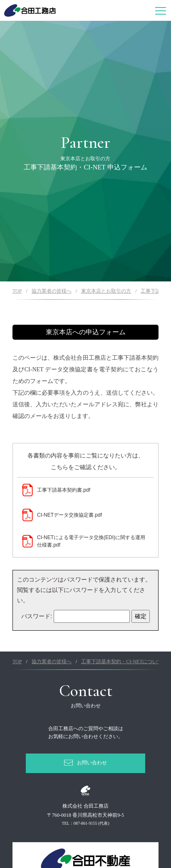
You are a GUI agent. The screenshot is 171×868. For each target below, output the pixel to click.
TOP (17, 291)
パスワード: (76, 616)
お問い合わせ (92, 763)
